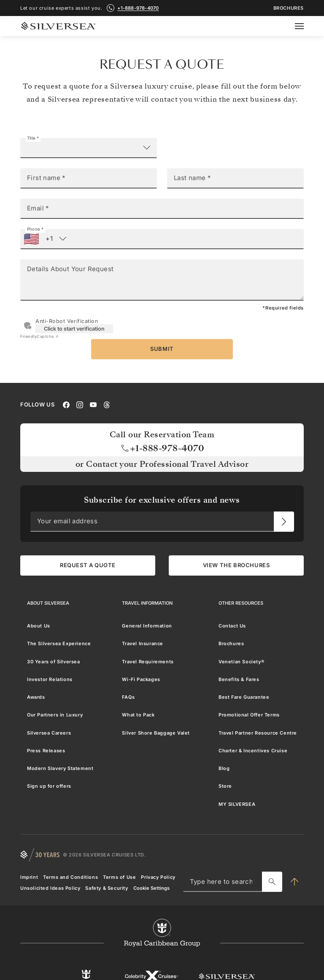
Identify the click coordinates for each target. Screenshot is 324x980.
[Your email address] (284, 522)
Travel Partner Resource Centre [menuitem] (258, 733)
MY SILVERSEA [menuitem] (237, 804)
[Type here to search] (272, 882)
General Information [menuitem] (147, 626)
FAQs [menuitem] (128, 697)
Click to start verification (74, 329)
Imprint (29, 877)
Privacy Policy (158, 877)
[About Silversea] (48, 603)
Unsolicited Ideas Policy (50, 888)
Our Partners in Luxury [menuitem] (55, 715)
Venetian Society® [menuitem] (241, 662)
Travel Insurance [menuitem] (143, 643)
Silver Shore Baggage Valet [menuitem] (156, 733)
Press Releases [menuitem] (46, 751)
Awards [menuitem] (36, 697)
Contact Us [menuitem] (232, 626)
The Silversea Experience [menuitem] (59, 643)
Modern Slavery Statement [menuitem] (60, 768)
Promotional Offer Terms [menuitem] (249, 715)
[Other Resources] (241, 603)
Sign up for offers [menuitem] (49, 786)
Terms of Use (119, 877)
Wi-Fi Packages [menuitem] (141, 679)
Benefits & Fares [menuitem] (239, 679)
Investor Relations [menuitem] (50, 679)
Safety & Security (107, 888)
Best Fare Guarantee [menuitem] (244, 697)
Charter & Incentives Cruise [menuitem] (253, 751)
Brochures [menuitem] (231, 643)
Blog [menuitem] (224, 768)
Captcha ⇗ (39, 336)
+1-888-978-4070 (162, 448)
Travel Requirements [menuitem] (148, 662)
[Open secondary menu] (304, 26)
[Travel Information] (147, 603)
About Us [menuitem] (39, 626)
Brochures (289, 8)
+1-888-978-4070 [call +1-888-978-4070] (138, 8)
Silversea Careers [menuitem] (49, 733)
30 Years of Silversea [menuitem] (54, 662)
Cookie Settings (151, 888)
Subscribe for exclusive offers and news (162, 500)
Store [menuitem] (225, 786)
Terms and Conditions (70, 877)
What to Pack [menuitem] (138, 715)
